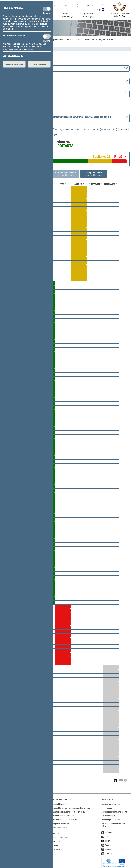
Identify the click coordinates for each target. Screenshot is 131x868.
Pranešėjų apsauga (59, 825)
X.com (107, 839)
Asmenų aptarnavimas (111, 802)
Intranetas (56, 847)
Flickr (107, 835)
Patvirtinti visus (39, 64)
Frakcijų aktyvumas (55, 39)
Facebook (109, 831)
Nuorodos (56, 832)
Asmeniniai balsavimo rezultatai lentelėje (65, 174)
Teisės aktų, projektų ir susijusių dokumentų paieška (73, 806)
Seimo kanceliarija (67, 15)
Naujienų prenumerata (111, 818)
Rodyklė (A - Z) (58, 840)
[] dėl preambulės (58, 118)
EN (92, 5)
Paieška (55, 844)
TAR (65, 5)
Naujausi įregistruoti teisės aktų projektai (68, 810)
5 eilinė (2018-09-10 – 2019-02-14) (19, 81)
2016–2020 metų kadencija (16, 68)
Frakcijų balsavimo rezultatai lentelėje (93, 174)
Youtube (108, 843)
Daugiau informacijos (13, 56)
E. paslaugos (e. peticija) (88, 15)
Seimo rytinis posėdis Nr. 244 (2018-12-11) (23, 94)
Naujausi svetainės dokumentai (64, 818)
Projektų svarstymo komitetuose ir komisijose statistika (90, 39)
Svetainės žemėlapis (60, 836)
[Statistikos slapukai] (47, 36)
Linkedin (108, 852)
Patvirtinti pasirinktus (14, 64)
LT (88, 5)
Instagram (109, 847)
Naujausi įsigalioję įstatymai (63, 814)
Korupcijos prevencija (60, 822)
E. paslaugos (107, 806)
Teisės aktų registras (60, 802)
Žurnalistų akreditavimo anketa (114, 810)
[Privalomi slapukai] (47, 9)
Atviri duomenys (108, 814)
